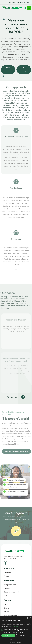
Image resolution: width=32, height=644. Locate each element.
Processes (7, 572)
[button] (16, 640)
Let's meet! (24, 70)
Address (7, 612)
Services (7, 576)
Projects (7, 588)
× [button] (30, 618)
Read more (8, 70)
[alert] (16, 630)
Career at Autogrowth (11, 592)
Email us (7, 608)
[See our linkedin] (5, 563)
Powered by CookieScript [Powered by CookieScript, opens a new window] (16, 642)
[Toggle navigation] (29, 8)
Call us (6, 604)
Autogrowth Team (10, 585)
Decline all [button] (23, 636)
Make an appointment (11, 615)
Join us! (6, 596)
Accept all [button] (8, 636)
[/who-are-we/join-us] (16, 532)
